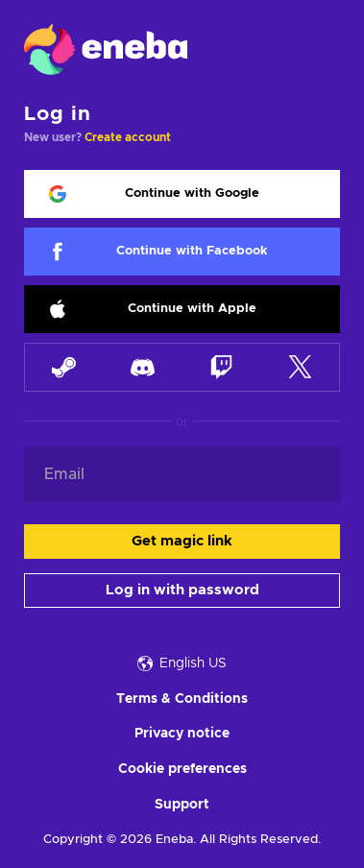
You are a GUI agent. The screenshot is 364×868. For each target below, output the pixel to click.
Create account (128, 137)
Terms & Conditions (182, 699)
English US (182, 663)
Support (182, 805)
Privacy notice (182, 734)
